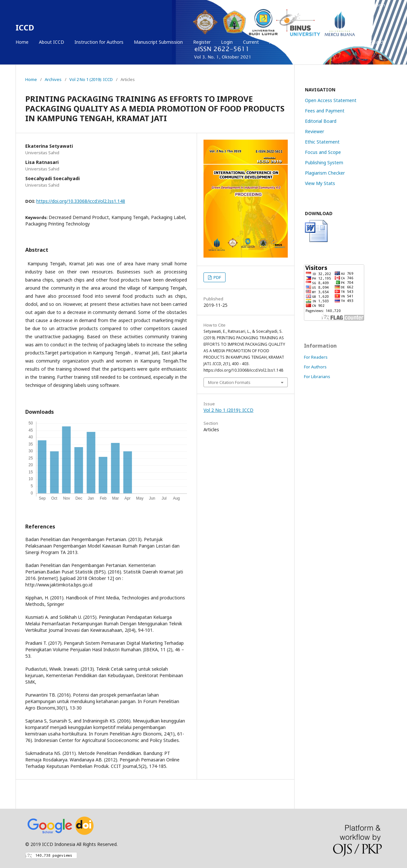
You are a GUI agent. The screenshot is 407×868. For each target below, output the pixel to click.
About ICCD (52, 42)
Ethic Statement (322, 142)
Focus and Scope (323, 152)
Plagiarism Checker (325, 173)
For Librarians (317, 376)
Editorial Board (321, 121)
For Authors (315, 367)
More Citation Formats (229, 382)
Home (22, 42)
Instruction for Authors (99, 42)
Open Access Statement (331, 100)
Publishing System (324, 162)
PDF (217, 277)
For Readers (316, 357)
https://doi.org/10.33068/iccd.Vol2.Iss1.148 (81, 201)
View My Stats (320, 183)
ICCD (25, 27)
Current (251, 42)
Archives (278, 42)
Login (227, 42)
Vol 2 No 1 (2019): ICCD (91, 79)
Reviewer (314, 131)
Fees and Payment (325, 111)
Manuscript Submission (158, 42)
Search (377, 42)
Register (202, 42)
